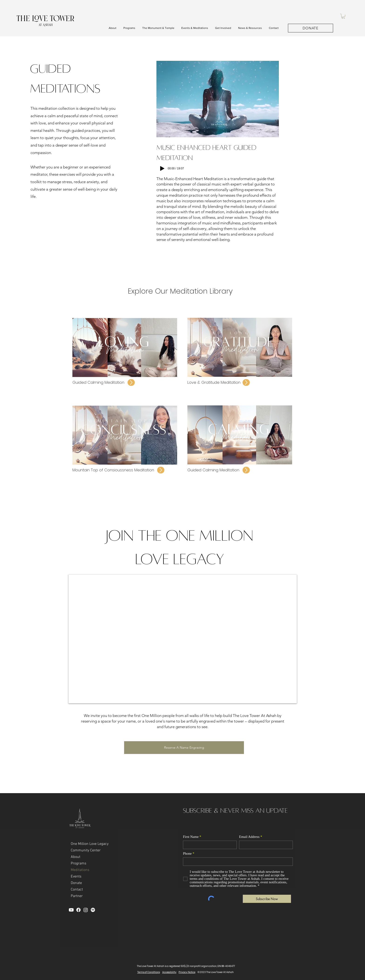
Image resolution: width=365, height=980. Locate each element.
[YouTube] (71, 910)
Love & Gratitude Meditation (215, 382)
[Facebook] (78, 910)
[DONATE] (311, 28)
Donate (76, 883)
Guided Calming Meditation (99, 382)
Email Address (249, 837)
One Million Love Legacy (90, 844)
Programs (79, 863)
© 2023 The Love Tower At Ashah (216, 972)
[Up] (131, 382)
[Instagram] (86, 910)
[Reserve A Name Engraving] (184, 748)
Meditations (80, 870)
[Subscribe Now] (267, 899)
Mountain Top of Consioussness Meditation (114, 470)
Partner (77, 896)
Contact (77, 890)
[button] (343, 16)
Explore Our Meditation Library (180, 291)
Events (76, 877)
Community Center (86, 850)
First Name (191, 837)
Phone (187, 854)
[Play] (162, 168)
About (76, 857)
